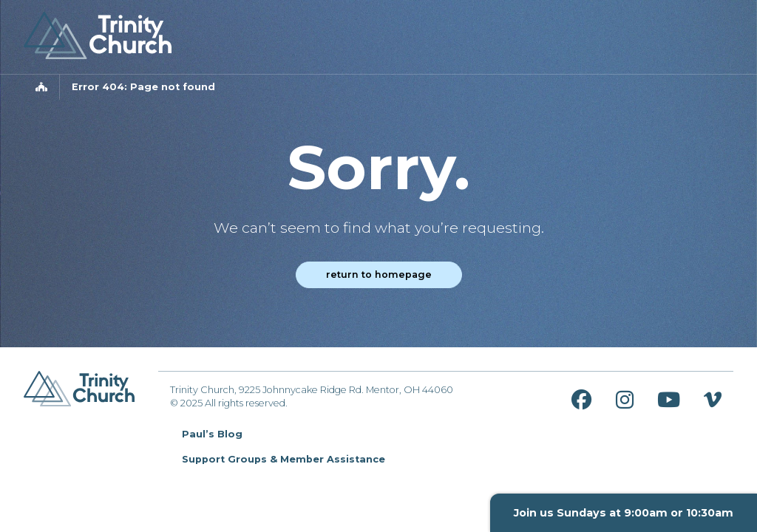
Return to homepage (379, 274)
